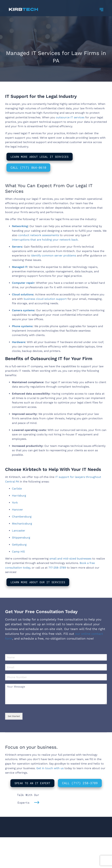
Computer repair (23, 283)
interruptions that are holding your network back (45, 240)
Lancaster (19, 531)
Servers (17, 247)
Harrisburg (19, 496)
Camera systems (23, 310)
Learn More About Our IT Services (38, 582)
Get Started (14, 716)
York (15, 503)
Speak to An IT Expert (32, 783)
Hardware (18, 342)
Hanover (17, 510)
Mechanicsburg (22, 524)
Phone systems (22, 326)
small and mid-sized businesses (70, 559)
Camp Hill (18, 552)
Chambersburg (22, 517)
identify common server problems (54, 256)
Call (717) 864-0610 (28, 167)
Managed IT (20, 267)
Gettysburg (19, 545)
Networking (20, 226)
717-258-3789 (57, 568)
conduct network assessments (39, 235)
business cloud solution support (45, 299)
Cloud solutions (23, 294)
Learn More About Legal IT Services (40, 157)
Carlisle (17, 489)
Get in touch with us (50, 768)
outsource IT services (70, 117)
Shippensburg (21, 538)
